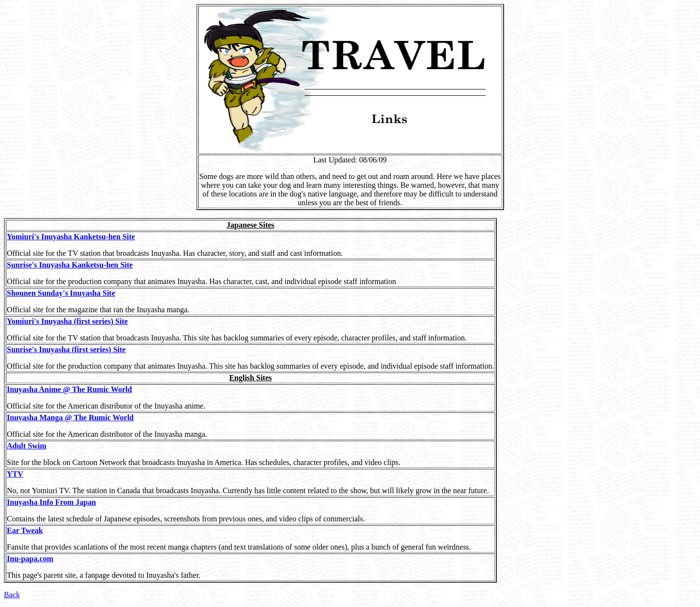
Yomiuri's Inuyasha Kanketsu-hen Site (71, 237)
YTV (15, 474)
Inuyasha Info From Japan (51, 502)
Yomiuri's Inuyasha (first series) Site (67, 321)
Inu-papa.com (30, 559)
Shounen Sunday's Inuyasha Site (61, 293)
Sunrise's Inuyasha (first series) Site (66, 349)
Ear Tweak (25, 530)
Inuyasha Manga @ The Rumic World (70, 418)
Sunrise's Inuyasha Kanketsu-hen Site (70, 265)
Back (12, 595)
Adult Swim (26, 446)
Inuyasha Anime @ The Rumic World (69, 389)
